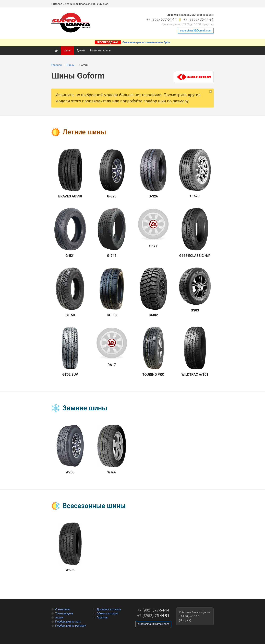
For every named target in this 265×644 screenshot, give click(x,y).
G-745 (112, 233)
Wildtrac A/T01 (195, 352)
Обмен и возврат (108, 613)
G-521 (70, 233)
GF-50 (70, 292)
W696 (70, 547)
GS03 (195, 290)
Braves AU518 (70, 174)
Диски (81, 51)
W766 (112, 450)
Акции (59, 618)
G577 (153, 228)
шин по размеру (173, 101)
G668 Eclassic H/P (195, 233)
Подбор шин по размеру (71, 626)
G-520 (195, 173)
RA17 (112, 347)
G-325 (112, 174)
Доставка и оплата (109, 609)
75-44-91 (199, 19)
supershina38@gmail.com (196, 31)
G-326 (153, 174)
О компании (63, 609)
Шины (67, 51)
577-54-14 (162, 19)
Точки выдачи (64, 613)
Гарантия (103, 618)
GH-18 (112, 292)
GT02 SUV (70, 352)
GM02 (153, 292)
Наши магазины (100, 51)
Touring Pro (153, 352)
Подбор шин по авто (68, 622)
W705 (70, 450)
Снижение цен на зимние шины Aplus (133, 42)
